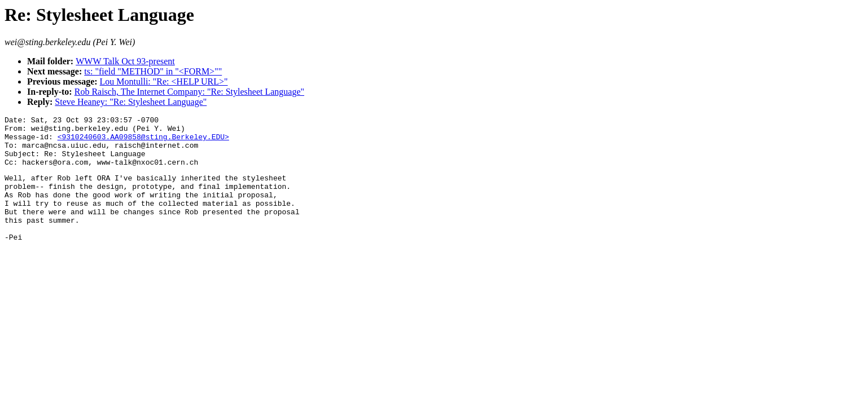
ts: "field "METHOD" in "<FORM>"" (153, 71)
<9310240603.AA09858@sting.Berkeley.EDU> (143, 142)
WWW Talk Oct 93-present (125, 61)
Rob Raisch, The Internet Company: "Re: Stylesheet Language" (189, 92)
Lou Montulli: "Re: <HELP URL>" (164, 81)
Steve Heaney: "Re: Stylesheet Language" (131, 102)
